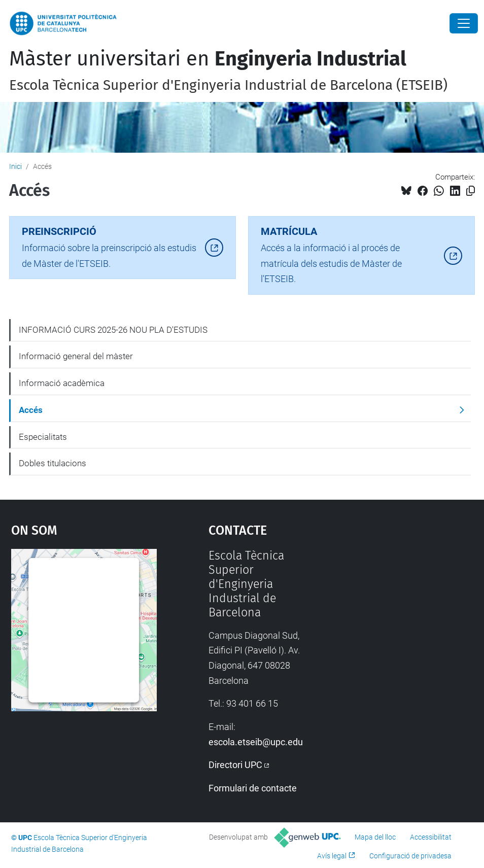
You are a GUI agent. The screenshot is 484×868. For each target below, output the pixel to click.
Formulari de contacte (253, 788)
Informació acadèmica (62, 383)
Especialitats (43, 437)
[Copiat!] (471, 191)
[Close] (464, 23)
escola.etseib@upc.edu (256, 742)
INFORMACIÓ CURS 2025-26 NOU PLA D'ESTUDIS (113, 330)
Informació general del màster (76, 356)
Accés (31, 410)
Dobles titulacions (53, 463)
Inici (15, 166)
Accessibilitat (431, 837)
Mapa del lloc (375, 837)
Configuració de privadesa (410, 856)
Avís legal (332, 856)
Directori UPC (235, 765)
